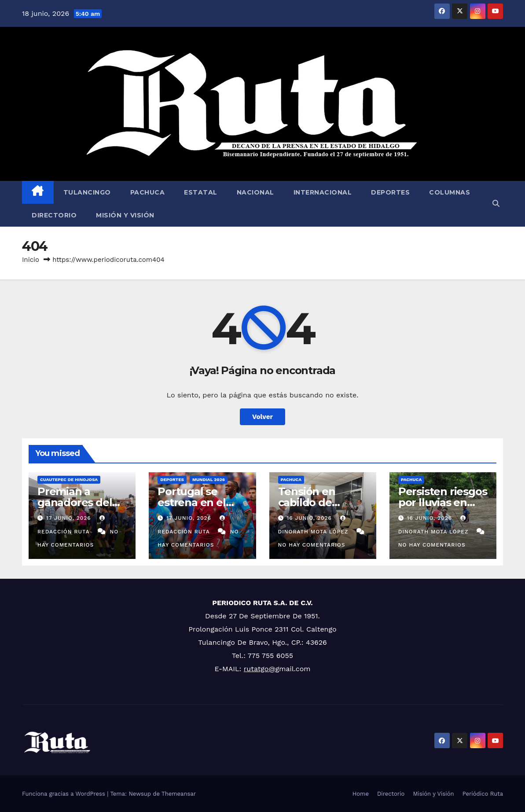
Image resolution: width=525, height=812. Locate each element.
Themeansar (179, 794)
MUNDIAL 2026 (209, 479)
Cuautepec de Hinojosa (69, 479)
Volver (262, 417)
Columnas (450, 192)
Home (361, 794)
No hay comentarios (312, 545)
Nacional (255, 192)
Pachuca (148, 192)
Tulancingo (87, 192)
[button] (496, 204)
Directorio (54, 215)
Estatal (201, 192)
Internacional (323, 192)
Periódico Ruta (483, 794)
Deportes (390, 192)
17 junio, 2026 (70, 518)
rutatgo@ (260, 669)
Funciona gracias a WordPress (64, 794)
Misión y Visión (125, 215)
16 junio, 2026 (310, 518)
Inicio (31, 260)
